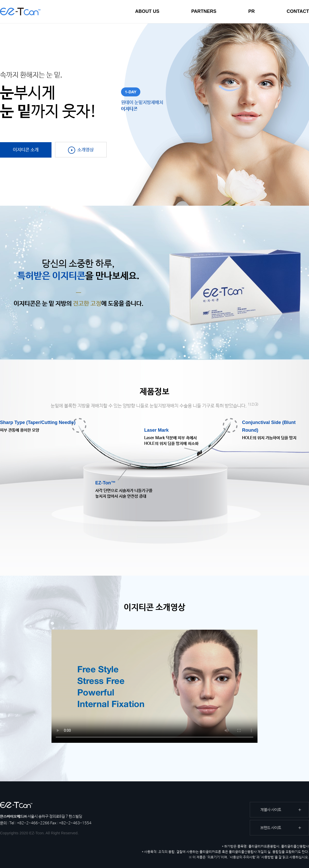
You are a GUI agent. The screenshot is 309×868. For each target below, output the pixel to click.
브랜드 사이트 (271, 828)
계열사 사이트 (271, 810)
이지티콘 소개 (26, 150)
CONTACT (298, 11)
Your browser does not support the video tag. (154, 686)
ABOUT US (147, 11)
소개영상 (81, 150)
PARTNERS (204, 11)
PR (251, 11)
